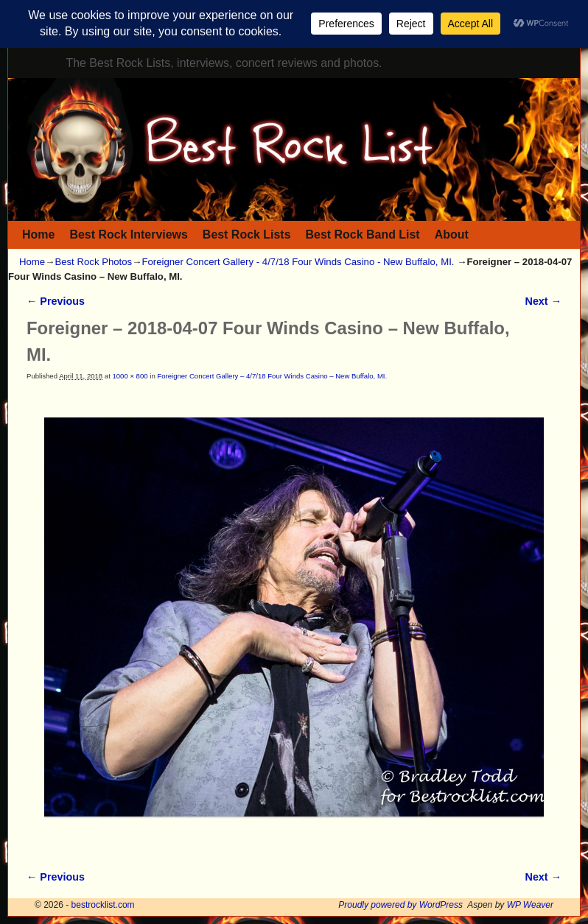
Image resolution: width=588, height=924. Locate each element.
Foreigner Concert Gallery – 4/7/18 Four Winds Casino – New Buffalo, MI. (272, 376)
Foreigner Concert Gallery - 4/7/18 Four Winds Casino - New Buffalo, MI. (298, 262)
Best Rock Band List (363, 234)
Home (38, 234)
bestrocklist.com (103, 905)
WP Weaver (530, 905)
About (452, 234)
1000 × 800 (130, 376)
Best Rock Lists (247, 234)
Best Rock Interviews (128, 234)
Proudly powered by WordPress (400, 905)
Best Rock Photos (93, 262)
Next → (543, 301)
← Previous (56, 301)
